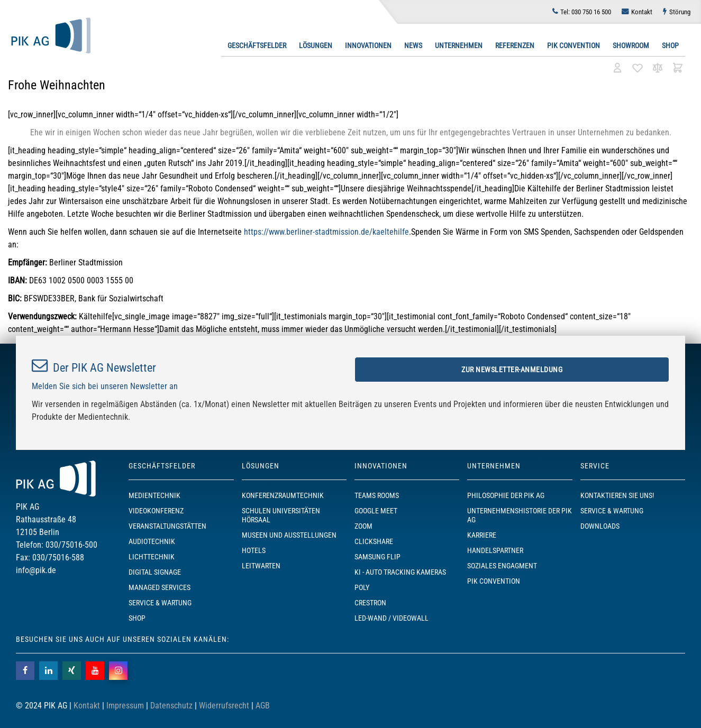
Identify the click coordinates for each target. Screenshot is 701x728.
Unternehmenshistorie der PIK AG (520, 515)
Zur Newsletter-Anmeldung (512, 370)
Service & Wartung (160, 603)
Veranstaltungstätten (167, 526)
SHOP (137, 618)
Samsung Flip (377, 557)
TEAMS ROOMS (377, 495)
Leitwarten (261, 566)
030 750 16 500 (586, 12)
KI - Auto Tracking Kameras (400, 572)
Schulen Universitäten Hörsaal (281, 515)
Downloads (600, 526)
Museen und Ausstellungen (289, 535)
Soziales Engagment (502, 566)
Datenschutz (171, 706)
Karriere (482, 535)
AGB (263, 706)
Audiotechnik (152, 541)
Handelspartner (495, 550)
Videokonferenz (156, 511)
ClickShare (374, 541)
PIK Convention (573, 45)
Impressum (125, 706)
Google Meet (376, 511)
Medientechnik (154, 495)
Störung (680, 12)
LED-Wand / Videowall (392, 618)
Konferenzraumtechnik (283, 495)
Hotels (254, 550)
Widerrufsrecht (224, 706)
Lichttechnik (152, 557)
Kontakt (642, 12)
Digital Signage (155, 572)
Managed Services (160, 587)
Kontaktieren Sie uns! (617, 495)
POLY (362, 587)
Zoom (363, 526)
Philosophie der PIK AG (506, 495)
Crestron (370, 603)
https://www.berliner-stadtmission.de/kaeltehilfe (326, 232)
